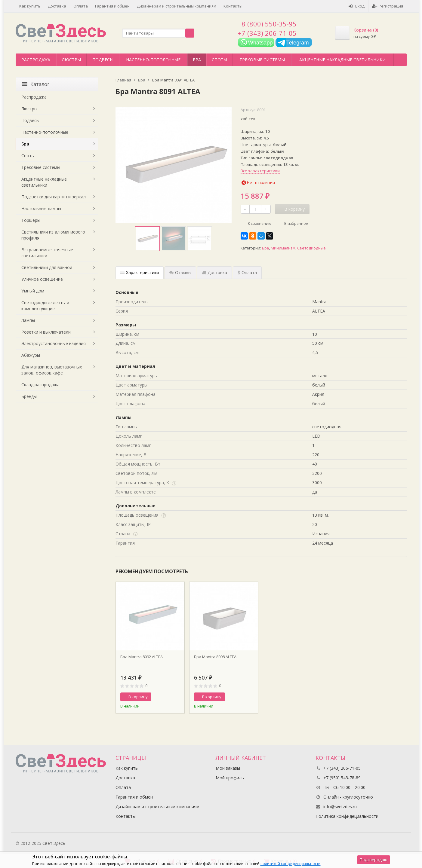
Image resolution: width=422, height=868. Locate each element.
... (400, 60)
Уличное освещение (42, 279)
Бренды (29, 396)
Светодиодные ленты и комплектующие (45, 306)
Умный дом (33, 291)
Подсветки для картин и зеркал (54, 197)
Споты (219, 60)
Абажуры (31, 355)
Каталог (36, 84)
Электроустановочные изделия (54, 343)
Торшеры (31, 220)
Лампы (28, 320)
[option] (147, 239)
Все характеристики (260, 171)
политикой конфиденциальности (291, 864)
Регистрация (388, 6)
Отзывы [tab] (180, 272)
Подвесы (103, 60)
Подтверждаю (374, 860)
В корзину (135, 697)
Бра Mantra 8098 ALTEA (215, 657)
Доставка (57, 6)
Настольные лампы (41, 208)
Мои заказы (228, 768)
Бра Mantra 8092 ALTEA (142, 657)
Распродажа (36, 60)
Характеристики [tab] (140, 272)
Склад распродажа (40, 385)
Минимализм (283, 248)
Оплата (81, 6)
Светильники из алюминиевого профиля (53, 235)
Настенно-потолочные (153, 60)
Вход (357, 6)
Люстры (71, 60)
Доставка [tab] (214, 272)
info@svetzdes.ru (340, 807)
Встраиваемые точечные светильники (47, 253)
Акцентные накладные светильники (342, 60)
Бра (197, 60)
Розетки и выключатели (46, 332)
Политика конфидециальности (347, 816)
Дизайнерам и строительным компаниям (177, 6)
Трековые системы (262, 60)
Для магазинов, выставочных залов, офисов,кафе (52, 370)
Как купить (30, 6)
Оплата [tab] (247, 272)
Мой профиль (230, 778)
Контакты (233, 6)
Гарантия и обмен (112, 6)
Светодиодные (311, 248)
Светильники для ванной (47, 267)
